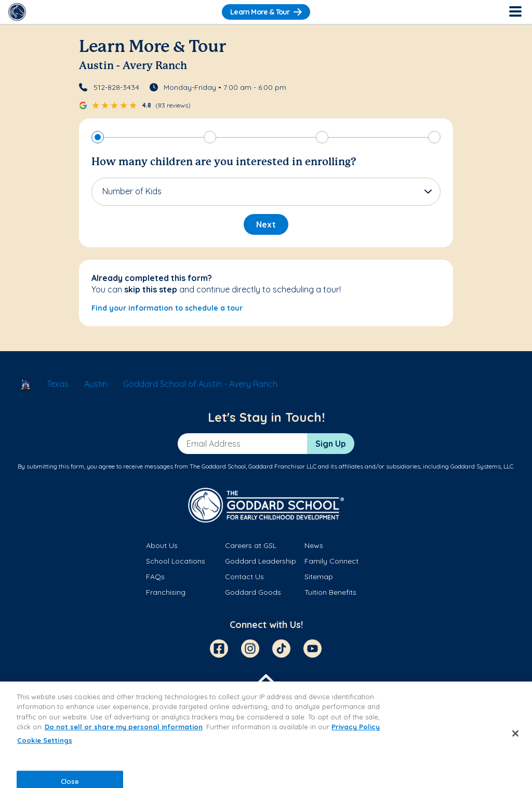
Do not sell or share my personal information (124, 727)
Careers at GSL (251, 545)
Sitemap (319, 577)
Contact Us (244, 577)
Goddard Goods (253, 592)
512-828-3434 (116, 87)
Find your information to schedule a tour (167, 308)
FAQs (155, 577)
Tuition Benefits (330, 592)
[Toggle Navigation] (515, 12)
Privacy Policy (356, 727)
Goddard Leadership (261, 561)
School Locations (176, 561)
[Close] (515, 733)
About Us (162, 545)
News (314, 545)
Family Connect (331, 561)
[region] (266, 735)
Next (266, 224)
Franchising (166, 592)
